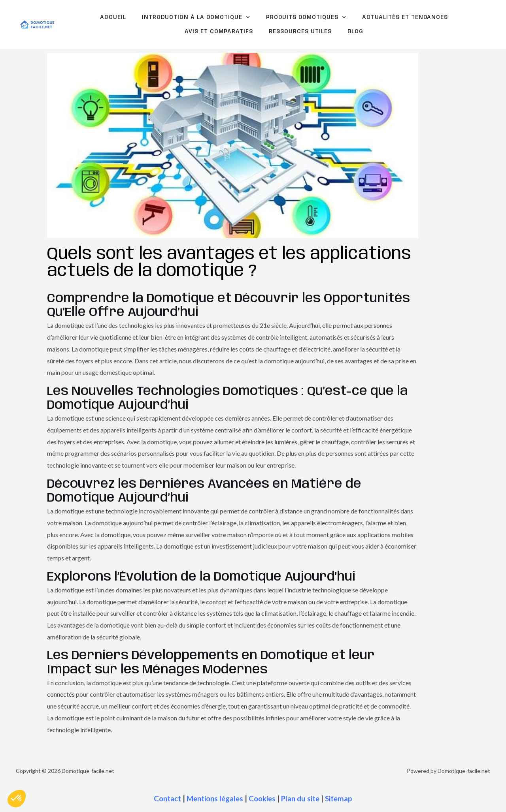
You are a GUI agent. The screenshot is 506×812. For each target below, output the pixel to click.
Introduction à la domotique (196, 17)
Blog (355, 32)
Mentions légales (215, 799)
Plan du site (300, 799)
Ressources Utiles (300, 32)
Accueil (113, 17)
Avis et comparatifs (219, 32)
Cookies (262, 799)
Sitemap (339, 799)
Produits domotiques (306, 17)
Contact (167, 799)
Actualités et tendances (405, 17)
